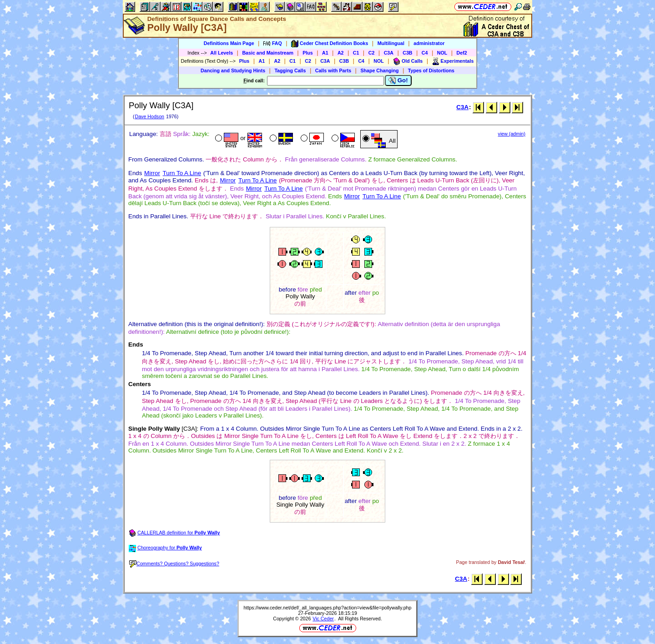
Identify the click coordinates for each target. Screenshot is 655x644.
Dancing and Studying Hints (233, 70)
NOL (442, 53)
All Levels (222, 53)
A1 (325, 53)
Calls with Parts (333, 70)
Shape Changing (379, 70)
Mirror (152, 173)
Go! (398, 80)
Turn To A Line (182, 173)
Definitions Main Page (229, 43)
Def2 (462, 53)
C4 (425, 53)
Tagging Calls (290, 70)
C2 (372, 53)
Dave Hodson (149, 116)
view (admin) (512, 134)
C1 (356, 53)
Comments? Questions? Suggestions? (174, 563)
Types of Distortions (431, 70)
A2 (341, 53)
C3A (389, 53)
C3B (407, 53)
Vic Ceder (323, 619)
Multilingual (391, 43)
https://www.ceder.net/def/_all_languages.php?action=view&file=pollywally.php (328, 608)
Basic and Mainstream (268, 53)
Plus (308, 53)
